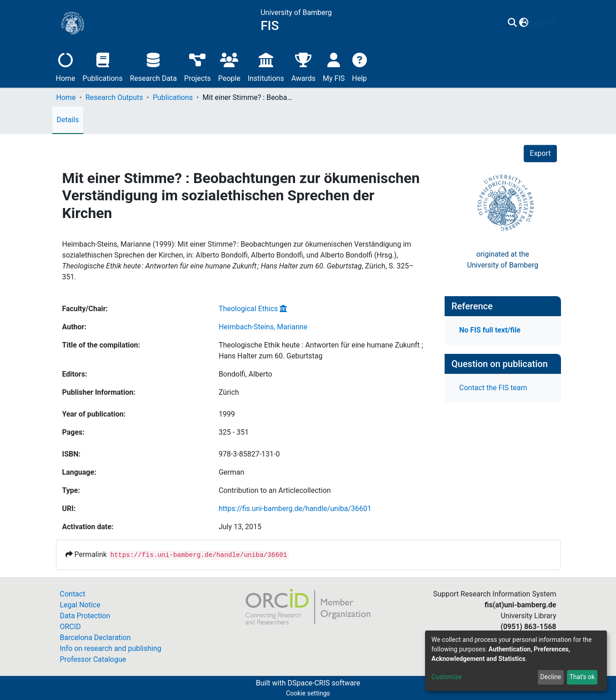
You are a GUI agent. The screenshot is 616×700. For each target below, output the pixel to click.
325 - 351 (234, 432)
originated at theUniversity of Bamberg (503, 260)
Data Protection (85, 616)
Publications (103, 66)
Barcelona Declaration (95, 638)
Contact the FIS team (493, 388)
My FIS (334, 66)
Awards (303, 66)
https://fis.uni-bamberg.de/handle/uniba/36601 (295, 509)
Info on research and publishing (111, 648)
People (229, 66)
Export (540, 153)
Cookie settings (308, 693)
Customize (446, 677)
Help (359, 66)
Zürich (229, 392)
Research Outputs (114, 97)
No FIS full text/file (490, 330)
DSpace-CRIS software (324, 683)
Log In (541, 23)
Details (68, 120)
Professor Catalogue (93, 659)
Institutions (266, 66)
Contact (73, 594)
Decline (551, 677)
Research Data (153, 66)
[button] (524, 23)
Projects (198, 66)
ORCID (70, 627)
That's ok (582, 677)
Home (66, 66)
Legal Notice (80, 605)
